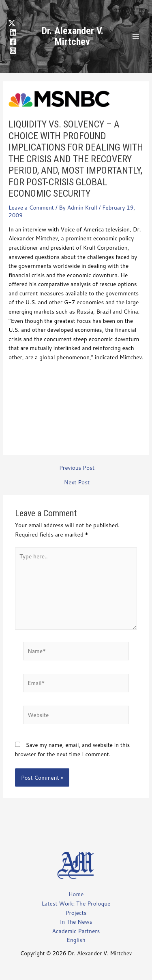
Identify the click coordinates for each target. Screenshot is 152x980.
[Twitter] (12, 23)
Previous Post (77, 468)
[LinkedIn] (13, 32)
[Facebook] (13, 42)
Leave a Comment (31, 207)
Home (76, 894)
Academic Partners (76, 931)
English (76, 940)
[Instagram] (13, 51)
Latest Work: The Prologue (76, 903)
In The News (76, 922)
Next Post (77, 482)
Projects (76, 913)
